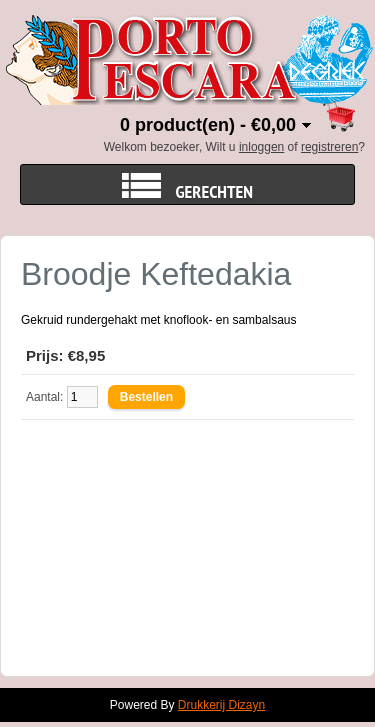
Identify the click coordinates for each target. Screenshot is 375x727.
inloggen (261, 147)
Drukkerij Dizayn (221, 705)
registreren (329, 147)
